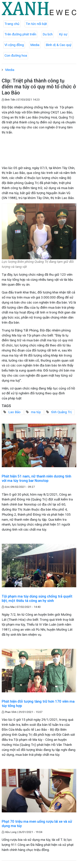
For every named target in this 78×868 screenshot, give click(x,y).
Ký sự (63, 34)
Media (35, 45)
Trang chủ (12, 24)
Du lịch (48, 34)
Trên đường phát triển (20, 34)
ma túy (36, 412)
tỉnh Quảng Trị (61, 412)
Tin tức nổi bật (36, 24)
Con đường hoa (16, 56)
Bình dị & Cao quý (59, 45)
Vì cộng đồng (14, 45)
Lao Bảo (14, 412)
